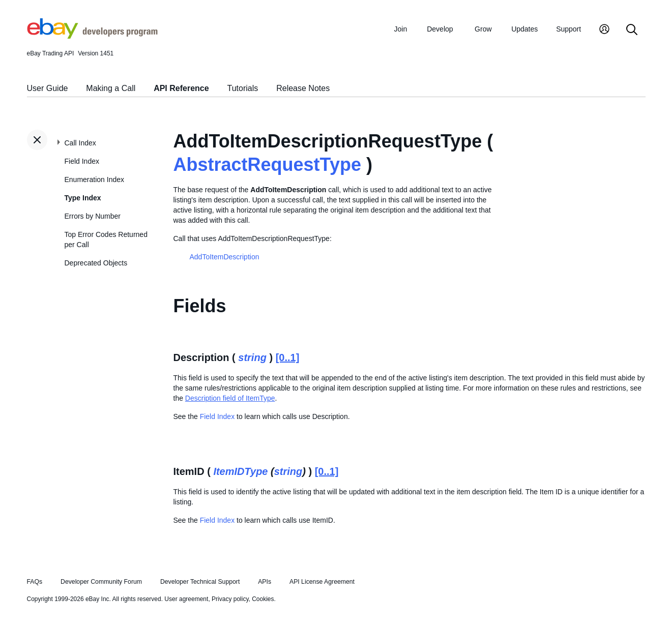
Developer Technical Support (200, 582)
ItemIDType (240, 471)
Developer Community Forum (101, 582)
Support (568, 29)
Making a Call (111, 88)
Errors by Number (93, 216)
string (252, 357)
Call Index (80, 143)
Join (401, 29)
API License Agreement (322, 582)
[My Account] (604, 30)
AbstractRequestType (267, 165)
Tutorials (243, 88)
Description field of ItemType (230, 398)
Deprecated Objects (96, 263)
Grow (483, 29)
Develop (440, 29)
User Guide (48, 88)
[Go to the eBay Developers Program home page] (92, 36)
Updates (524, 29)
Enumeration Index (95, 180)
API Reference (181, 88)
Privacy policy (230, 599)
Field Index (82, 161)
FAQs (35, 582)
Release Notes (303, 88)
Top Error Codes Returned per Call (106, 240)
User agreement (186, 599)
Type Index (83, 198)
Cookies (263, 599)
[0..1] (288, 357)
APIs (265, 582)
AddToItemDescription (225, 257)
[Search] (632, 30)
